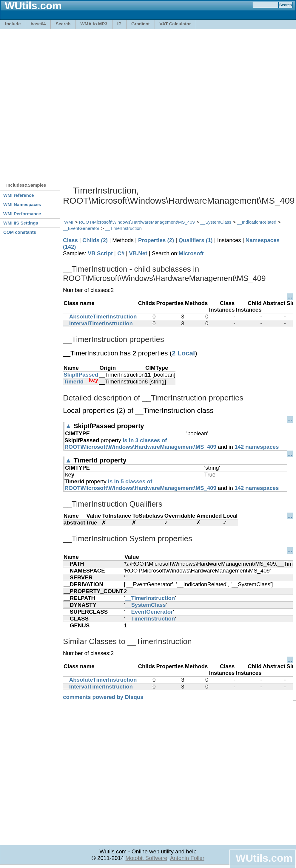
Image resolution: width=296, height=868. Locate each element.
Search (63, 24)
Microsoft (191, 253)
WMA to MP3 (94, 24)
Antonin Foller (187, 858)
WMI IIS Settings (21, 223)
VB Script (100, 253)
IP (119, 24)
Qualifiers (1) (195, 240)
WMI (69, 222)
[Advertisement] (71, 103)
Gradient (141, 24)
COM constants (20, 232)
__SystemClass (216, 222)
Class (70, 240)
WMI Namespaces (22, 204)
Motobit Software (146, 858)
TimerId (74, 382)
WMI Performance (22, 214)
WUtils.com (264, 858)
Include (13, 24)
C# (121, 253)
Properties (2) (156, 240)
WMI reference (19, 195)
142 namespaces (257, 447)
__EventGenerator (81, 228)
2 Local (183, 353)
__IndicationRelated (257, 222)
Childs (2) (95, 240)
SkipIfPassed (81, 375)
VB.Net (138, 253)
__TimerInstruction (123, 228)
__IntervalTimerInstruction (98, 323)
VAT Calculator (175, 24)
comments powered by (103, 697)
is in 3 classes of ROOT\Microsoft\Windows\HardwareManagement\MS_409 (140, 444)
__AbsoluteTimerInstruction (100, 317)
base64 (38, 24)
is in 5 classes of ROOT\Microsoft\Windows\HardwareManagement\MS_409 (140, 485)
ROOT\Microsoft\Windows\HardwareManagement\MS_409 (137, 222)
